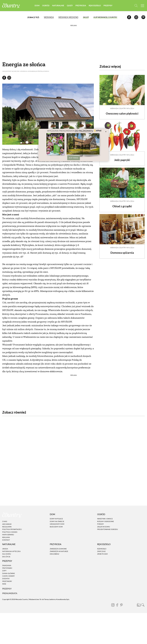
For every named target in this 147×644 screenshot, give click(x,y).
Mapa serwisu (8, 525)
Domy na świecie (57, 512)
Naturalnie (58, 6)
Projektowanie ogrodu (108, 520)
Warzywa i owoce (105, 509)
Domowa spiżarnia (122, 251)
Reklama (6, 527)
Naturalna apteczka (11, 542)
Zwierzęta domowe (58, 539)
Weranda (49, 17)
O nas (5, 512)
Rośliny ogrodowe (106, 512)
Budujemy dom (56, 517)
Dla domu (7, 544)
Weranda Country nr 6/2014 (122, 106)
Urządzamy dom (57, 514)
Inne (4, 574)
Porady (100, 514)
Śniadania (7, 556)
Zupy (4, 561)
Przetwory (7, 572)
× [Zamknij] (106, 131)
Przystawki (7, 558)
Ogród (46, 6)
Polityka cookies (10, 522)
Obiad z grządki (122, 204)
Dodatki (6, 569)
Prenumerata (10, 584)
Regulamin (7, 517)
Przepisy (108, 6)
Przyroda (81, 6)
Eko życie (6, 547)
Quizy (70, 6)
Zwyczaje (101, 542)
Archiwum (7, 514)
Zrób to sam (102, 544)
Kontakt (6, 530)
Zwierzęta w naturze (59, 542)
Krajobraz (54, 544)
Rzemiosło (102, 539)
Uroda (5, 539)
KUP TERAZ (74, 158)
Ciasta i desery (8, 566)
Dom (37, 6)
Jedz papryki (122, 158)
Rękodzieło (95, 6)
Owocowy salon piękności (122, 111)
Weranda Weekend (68, 17)
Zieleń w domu (104, 517)
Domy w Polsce (56, 509)
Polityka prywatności (12, 520)
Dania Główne (9, 564)
